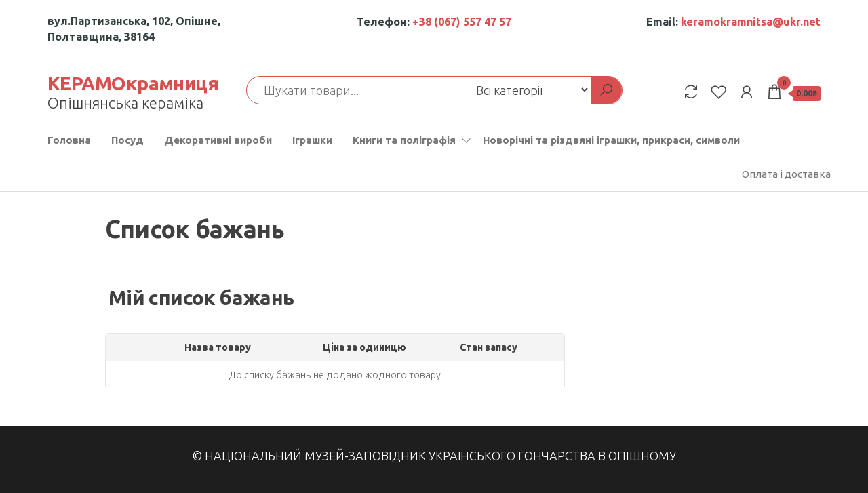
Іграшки (312, 140)
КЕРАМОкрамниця (133, 83)
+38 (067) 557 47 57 (462, 22)
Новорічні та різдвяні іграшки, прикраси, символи (611, 140)
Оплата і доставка (786, 174)
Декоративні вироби (218, 140)
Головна (69, 140)
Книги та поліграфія (404, 140)
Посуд (127, 140)
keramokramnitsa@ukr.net (751, 22)
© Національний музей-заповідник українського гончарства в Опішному (434, 456)
